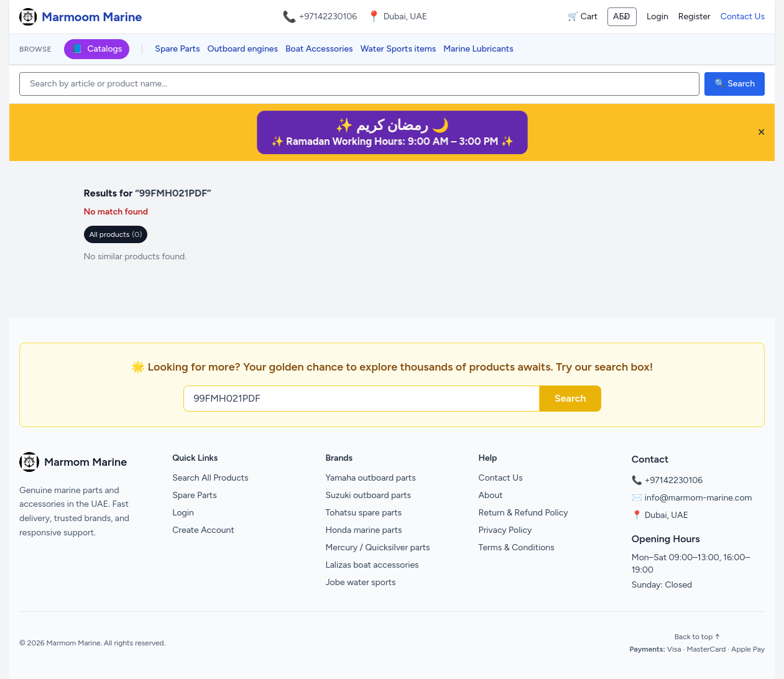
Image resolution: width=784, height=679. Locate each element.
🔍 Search (735, 84)
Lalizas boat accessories (372, 565)
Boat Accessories (319, 49)
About (491, 495)
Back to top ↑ (697, 637)
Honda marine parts (363, 530)
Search (570, 398)
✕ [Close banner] (761, 132)
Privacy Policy (505, 530)
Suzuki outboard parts (368, 495)
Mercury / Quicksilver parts (377, 547)
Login (657, 16)
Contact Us (743, 16)
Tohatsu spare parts (363, 513)
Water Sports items (399, 49)
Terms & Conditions (517, 547)
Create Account (203, 530)
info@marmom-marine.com (699, 498)
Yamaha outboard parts (370, 478)
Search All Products (210, 478)
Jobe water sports (360, 582)
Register (694, 16)
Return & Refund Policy (523, 513)
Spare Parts (177, 49)
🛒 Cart (583, 16)
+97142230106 (328, 16)
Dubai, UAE (666, 515)
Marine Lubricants (478, 49)
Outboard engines (243, 49)
